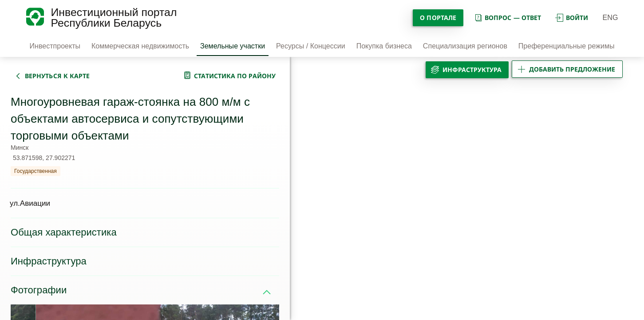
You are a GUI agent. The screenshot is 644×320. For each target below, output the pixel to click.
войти (572, 18)
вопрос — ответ (508, 18)
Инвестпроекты (55, 46)
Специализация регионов (465, 46)
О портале (438, 18)
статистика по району (235, 76)
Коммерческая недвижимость (140, 46)
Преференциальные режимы (567, 46)
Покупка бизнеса (384, 46)
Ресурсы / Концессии (311, 46)
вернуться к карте (57, 76)
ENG (610, 18)
